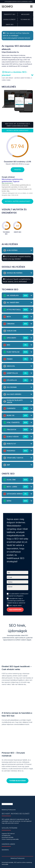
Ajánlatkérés (5, 850)
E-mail (10, 577)
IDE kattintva (14, 64)
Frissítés (18, 170)
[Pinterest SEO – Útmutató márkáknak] (17, 755)
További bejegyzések (17, 781)
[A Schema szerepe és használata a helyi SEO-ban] (17, 711)
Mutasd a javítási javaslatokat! (18, 130)
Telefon (10, 582)
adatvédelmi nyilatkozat (19, 594)
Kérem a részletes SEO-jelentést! (14, 74)
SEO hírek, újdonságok (18, 628)
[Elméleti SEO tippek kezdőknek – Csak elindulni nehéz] (17, 668)
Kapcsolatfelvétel (15, 610)
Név (9, 573)
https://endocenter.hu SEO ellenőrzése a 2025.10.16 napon (19, 2)
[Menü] (31, 6)
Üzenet (10, 587)
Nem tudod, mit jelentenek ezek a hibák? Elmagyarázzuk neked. (17, 125)
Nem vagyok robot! (14, 605)
